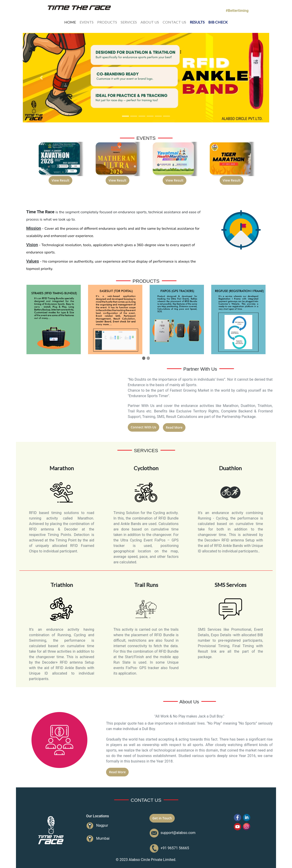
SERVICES (129, 22)
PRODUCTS (107, 22)
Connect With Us (143, 427)
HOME (70, 22)
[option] (60, 166)
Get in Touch (162, 818)
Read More (174, 427)
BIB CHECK (218, 22)
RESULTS (197, 22)
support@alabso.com (177, 833)
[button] (41, 78)
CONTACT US (174, 22)
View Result (60, 180)
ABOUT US (150, 22)
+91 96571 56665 (174, 848)
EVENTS (87, 22)
